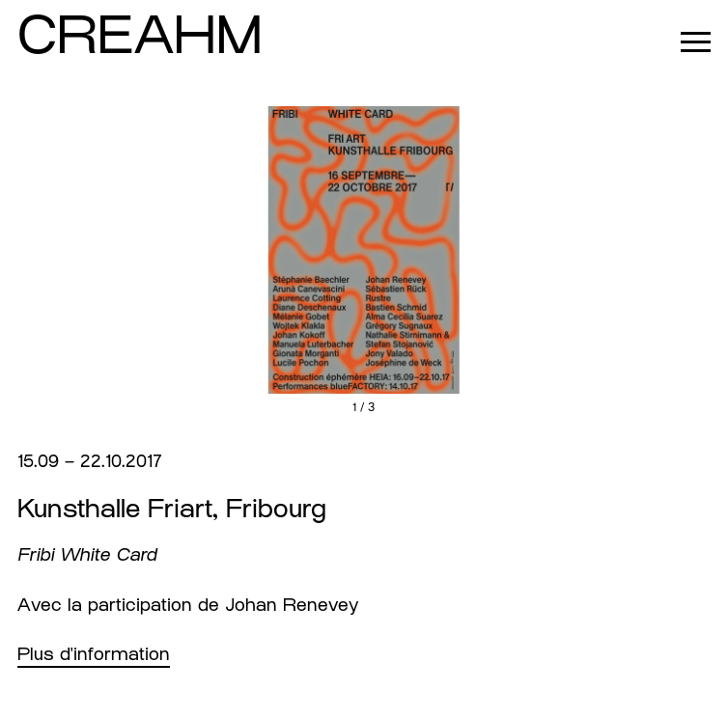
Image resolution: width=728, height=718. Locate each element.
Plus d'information (94, 654)
